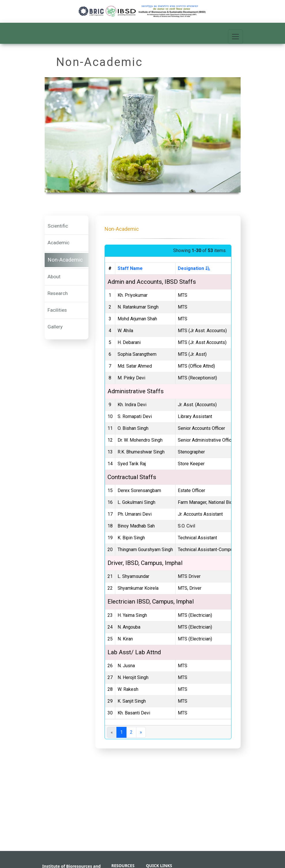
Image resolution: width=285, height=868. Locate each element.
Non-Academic (65, 260)
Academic (58, 243)
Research (58, 293)
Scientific (58, 226)
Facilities (57, 310)
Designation (194, 268)
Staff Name (130, 268)
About (54, 277)
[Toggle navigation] (235, 37)
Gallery (55, 327)
